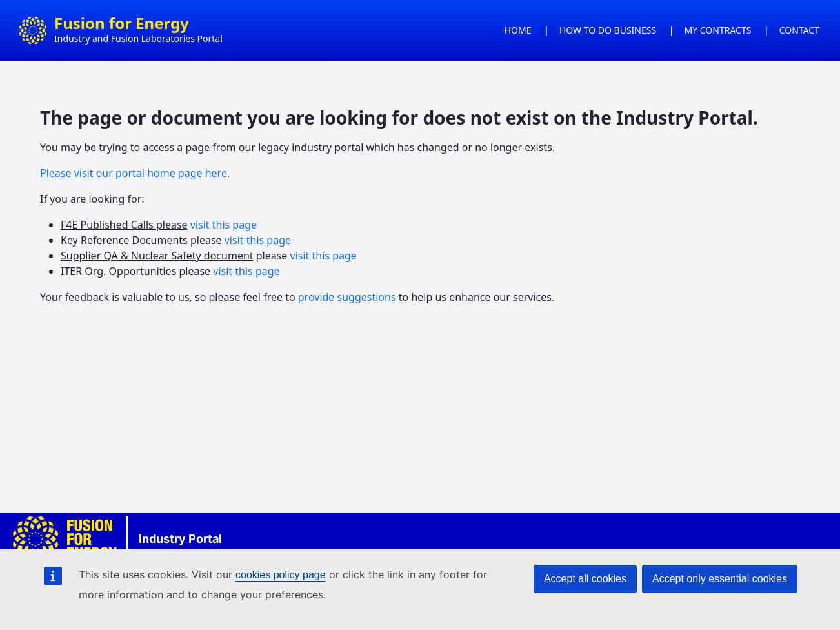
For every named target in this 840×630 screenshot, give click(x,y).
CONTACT (799, 30)
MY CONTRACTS (718, 30)
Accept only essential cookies (720, 579)
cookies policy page (281, 575)
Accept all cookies (585, 579)
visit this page (224, 225)
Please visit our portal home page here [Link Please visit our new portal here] (134, 173)
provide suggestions (347, 297)
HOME (518, 30)
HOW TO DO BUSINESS (608, 30)
